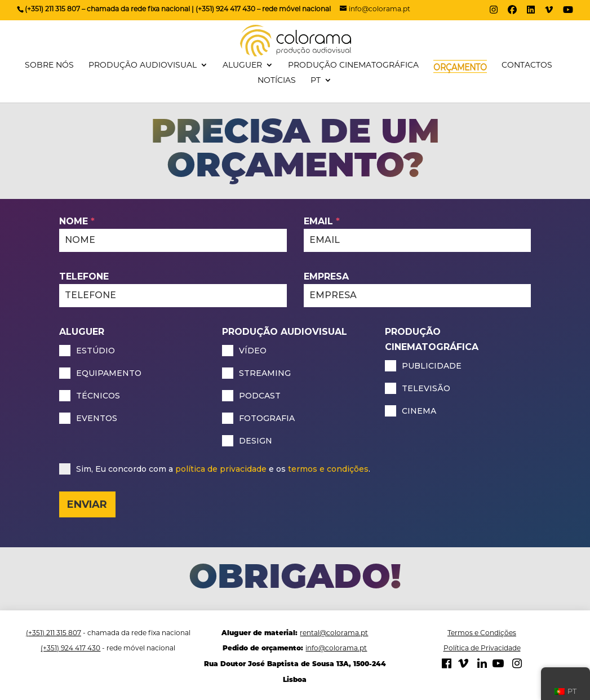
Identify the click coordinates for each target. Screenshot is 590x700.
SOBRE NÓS (49, 65)
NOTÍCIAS (277, 81)
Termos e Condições (482, 633)
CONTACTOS (527, 65)
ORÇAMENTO (460, 67)
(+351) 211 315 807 (54, 633)
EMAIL (322, 221)
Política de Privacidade (482, 648)
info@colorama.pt (336, 648)
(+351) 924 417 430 (70, 648)
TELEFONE (84, 276)
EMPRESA (326, 276)
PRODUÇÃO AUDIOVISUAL (143, 65)
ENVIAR (87, 504)
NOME (77, 221)
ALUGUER (242, 65)
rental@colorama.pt (334, 633)
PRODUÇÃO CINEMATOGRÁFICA (353, 65)
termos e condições (328, 469)
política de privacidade (221, 469)
